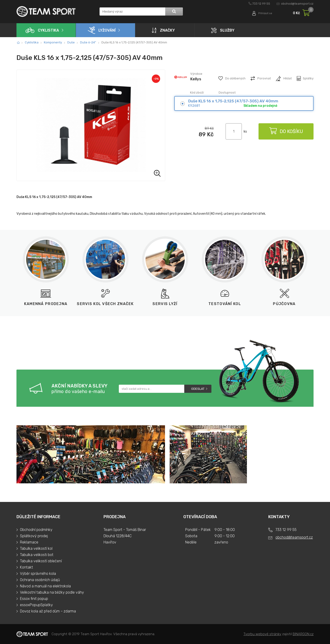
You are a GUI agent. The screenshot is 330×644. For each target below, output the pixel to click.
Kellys (196, 79)
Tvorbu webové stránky (262, 634)
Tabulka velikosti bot (37, 555)
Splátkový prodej (34, 536)
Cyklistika (42, 30)
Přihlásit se (264, 13)
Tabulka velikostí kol (36, 548)
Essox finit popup (34, 599)
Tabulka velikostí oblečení (41, 561)
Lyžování (102, 30)
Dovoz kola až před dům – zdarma (48, 611)
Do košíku (286, 131)
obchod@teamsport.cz (297, 4)
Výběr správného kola (38, 574)
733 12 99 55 (261, 4)
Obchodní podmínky (36, 530)
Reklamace (29, 542)
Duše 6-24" (88, 42)
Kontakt (26, 567)
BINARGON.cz (303, 634)
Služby (223, 30)
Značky (163, 30)
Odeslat (198, 389)
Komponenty (53, 42)
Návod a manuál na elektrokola (45, 586)
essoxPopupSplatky (36, 605)
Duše (71, 42)
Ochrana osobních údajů (40, 580)
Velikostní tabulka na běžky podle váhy (52, 592)
